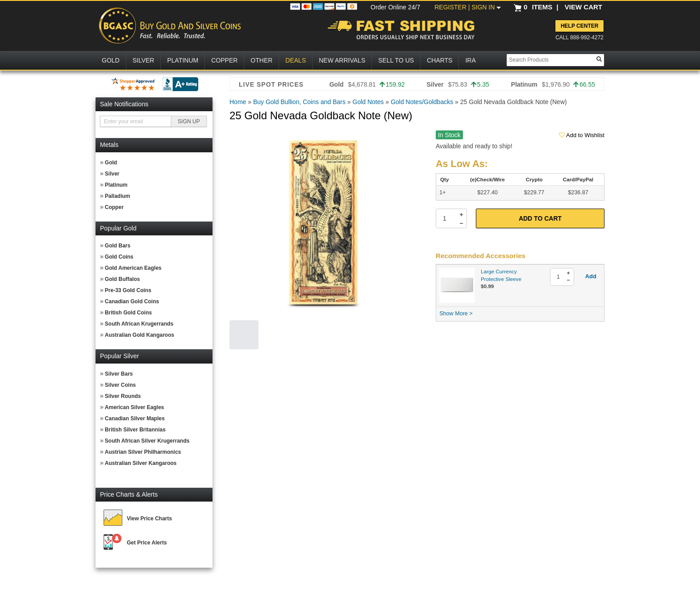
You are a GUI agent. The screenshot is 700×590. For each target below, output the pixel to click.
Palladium (118, 196)
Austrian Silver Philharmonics (143, 452)
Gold (111, 163)
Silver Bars (119, 374)
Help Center (579, 26)
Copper (114, 207)
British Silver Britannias (135, 430)
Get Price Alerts (147, 543)
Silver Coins (120, 385)
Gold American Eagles (133, 268)
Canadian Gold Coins (132, 301)
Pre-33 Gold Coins (128, 290)
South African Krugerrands (139, 324)
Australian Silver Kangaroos (141, 463)
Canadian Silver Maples (135, 418)
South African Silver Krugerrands (147, 441)
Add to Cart (540, 218)
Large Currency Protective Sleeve (501, 275)
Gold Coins (119, 257)
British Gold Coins (128, 313)
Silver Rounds (123, 396)
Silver (112, 174)
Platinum (116, 185)
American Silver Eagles (135, 407)
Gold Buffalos (123, 279)
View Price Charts (149, 519)
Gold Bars (118, 246)
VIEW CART (583, 7)
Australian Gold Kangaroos (140, 335)
